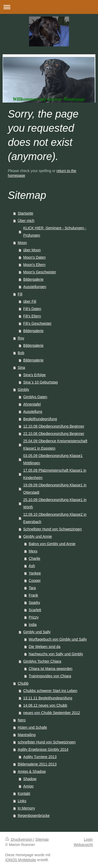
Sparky (34, 603)
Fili (20, 294)
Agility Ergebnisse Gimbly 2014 (43, 749)
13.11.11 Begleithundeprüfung (48, 698)
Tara (32, 588)
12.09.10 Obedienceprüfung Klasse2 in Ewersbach (55, 518)
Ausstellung (33, 412)
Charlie (34, 558)
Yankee (35, 573)
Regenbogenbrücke (34, 816)
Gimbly (24, 390)
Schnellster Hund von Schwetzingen (53, 529)
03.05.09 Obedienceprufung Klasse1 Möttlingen (53, 459)
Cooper (35, 581)
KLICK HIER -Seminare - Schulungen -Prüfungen (55, 232)
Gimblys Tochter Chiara (42, 661)
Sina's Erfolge (34, 375)
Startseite (25, 213)
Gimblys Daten (35, 397)
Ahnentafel (32, 404)
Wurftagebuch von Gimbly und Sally (58, 639)
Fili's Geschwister (37, 323)
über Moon (32, 250)
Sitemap (42, 839)
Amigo (28, 786)
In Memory (26, 808)
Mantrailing (27, 735)
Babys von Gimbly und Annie (52, 544)
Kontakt (24, 794)
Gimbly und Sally (37, 632)
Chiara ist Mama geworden (51, 669)
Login (88, 839)
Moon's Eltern (34, 265)
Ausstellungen (35, 287)
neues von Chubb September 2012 (52, 713)
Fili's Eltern (32, 316)
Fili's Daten (32, 309)
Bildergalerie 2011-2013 (37, 764)
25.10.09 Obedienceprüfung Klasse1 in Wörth (55, 503)
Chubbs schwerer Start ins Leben (50, 691)
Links (22, 801)
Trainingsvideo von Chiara (50, 676)
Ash (32, 566)
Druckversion (19, 839)
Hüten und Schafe (32, 727)
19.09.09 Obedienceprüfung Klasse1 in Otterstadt (55, 489)
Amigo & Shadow (32, 771)
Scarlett (35, 610)
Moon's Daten (34, 257)
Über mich (26, 221)
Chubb (23, 683)
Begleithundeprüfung (40, 419)
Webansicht (83, 845)
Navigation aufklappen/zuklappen (49, 7)
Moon (22, 243)
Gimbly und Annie (38, 536)
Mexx (33, 551)
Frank (33, 595)
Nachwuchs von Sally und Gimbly (56, 654)
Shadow (30, 779)
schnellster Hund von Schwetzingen (47, 742)
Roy (21, 338)
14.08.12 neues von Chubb (45, 705)
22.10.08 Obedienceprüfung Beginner (54, 434)
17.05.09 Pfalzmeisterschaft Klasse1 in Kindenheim (55, 474)
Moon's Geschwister (40, 272)
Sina (21, 368)
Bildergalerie (33, 279)
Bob (21, 353)
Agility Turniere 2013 (40, 757)
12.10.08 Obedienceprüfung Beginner (54, 426)
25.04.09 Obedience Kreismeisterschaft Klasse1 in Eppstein (55, 445)
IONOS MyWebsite (21, 860)
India (33, 625)
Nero (22, 720)
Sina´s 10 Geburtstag (41, 382)
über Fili (30, 301)
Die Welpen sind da (45, 647)
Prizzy (34, 617)
